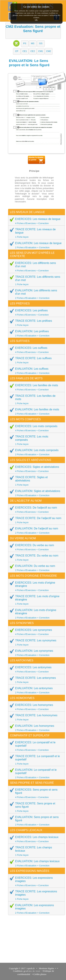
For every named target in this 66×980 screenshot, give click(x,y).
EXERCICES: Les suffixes (35, 350)
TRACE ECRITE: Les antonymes (35, 680)
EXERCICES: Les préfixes (35, 312)
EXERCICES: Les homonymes (35, 707)
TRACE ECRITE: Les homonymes (35, 717)
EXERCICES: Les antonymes (35, 669)
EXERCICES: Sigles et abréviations (35, 469)
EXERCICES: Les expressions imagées (35, 881)
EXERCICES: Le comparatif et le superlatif (35, 746)
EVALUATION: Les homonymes (35, 728)
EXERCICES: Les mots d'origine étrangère (35, 586)
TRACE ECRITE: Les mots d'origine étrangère (35, 600)
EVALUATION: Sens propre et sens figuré (35, 821)
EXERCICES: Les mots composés (35, 428)
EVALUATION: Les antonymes (35, 690)
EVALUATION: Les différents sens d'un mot (35, 294)
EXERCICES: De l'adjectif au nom (35, 510)
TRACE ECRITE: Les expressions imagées (35, 895)
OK (36, 20)
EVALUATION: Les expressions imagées (35, 909)
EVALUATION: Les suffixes (35, 371)
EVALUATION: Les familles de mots (35, 411)
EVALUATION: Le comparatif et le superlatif (35, 773)
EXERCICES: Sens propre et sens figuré (35, 793)
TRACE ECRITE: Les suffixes (35, 360)
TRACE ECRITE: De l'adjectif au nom (35, 520)
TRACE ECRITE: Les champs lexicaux (35, 851)
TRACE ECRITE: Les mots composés (35, 440)
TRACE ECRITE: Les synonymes (35, 642)
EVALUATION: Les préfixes (35, 333)
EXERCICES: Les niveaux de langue (35, 221)
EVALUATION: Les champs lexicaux (35, 863)
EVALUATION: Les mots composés (35, 452)
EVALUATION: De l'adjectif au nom (35, 530)
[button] (25, 44)
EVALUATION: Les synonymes (35, 653)
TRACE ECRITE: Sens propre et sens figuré (35, 807)
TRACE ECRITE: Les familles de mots (35, 399)
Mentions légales (46, 968)
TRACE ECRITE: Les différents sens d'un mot (35, 280)
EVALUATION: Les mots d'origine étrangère (35, 614)
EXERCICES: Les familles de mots (35, 387)
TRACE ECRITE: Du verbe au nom (35, 558)
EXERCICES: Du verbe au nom (35, 547)
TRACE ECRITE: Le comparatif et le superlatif (35, 760)
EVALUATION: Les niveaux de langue (35, 245)
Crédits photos (40, 974)
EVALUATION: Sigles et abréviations (35, 493)
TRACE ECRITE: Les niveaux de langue (35, 233)
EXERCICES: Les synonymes (35, 632)
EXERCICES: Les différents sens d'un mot (35, 267)
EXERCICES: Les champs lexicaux (35, 839)
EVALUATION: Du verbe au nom (35, 568)
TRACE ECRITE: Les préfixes (35, 323)
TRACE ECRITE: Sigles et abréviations (35, 481)
